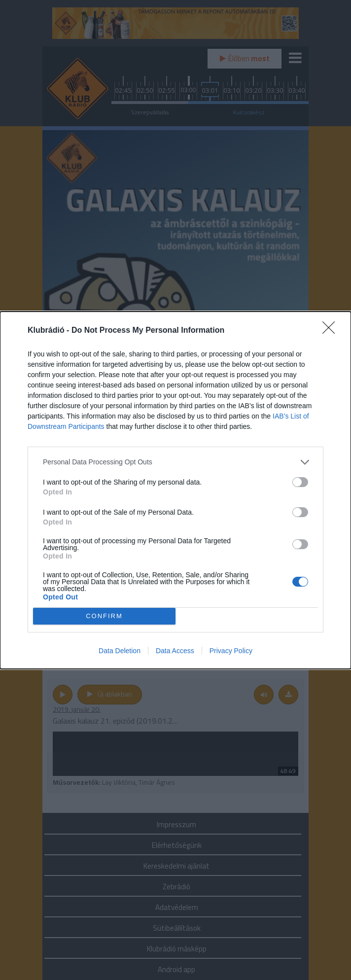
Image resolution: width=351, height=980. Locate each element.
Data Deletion (120, 651)
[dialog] (175, 490)
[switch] (300, 482)
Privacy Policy (231, 651)
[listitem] (175, 462)
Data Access (175, 651)
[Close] (332, 331)
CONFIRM (104, 616)
